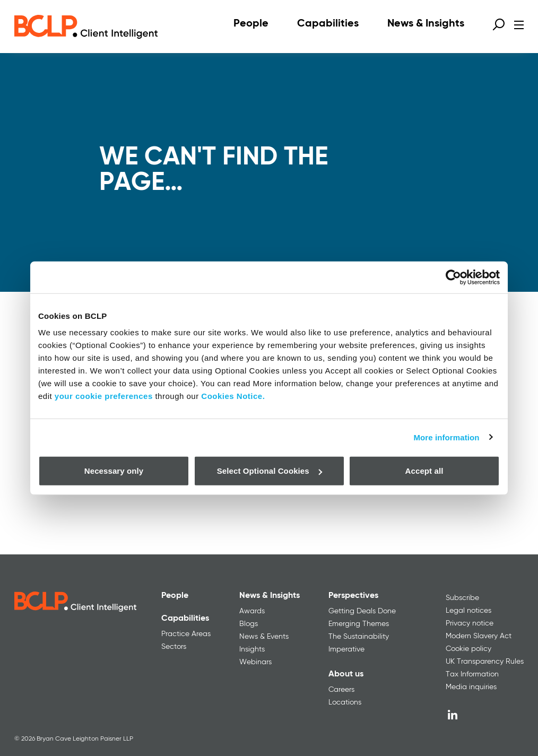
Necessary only (114, 471)
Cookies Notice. (233, 396)
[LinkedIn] (453, 715)
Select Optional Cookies (270, 471)
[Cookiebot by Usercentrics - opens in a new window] (453, 277)
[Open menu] (519, 25)
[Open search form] (499, 24)
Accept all (424, 471)
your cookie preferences (104, 396)
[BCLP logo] (86, 27)
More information (446, 437)
